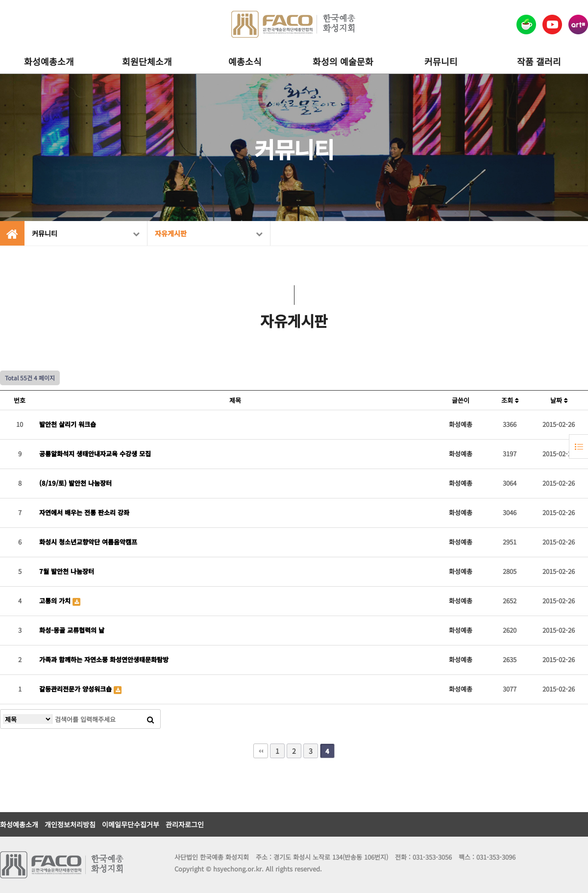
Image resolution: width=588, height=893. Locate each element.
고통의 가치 (56, 601)
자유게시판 (209, 233)
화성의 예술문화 (343, 61)
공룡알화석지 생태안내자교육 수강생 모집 (95, 454)
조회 (510, 400)
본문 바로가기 (0, 0)
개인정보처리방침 (70, 824)
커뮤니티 (441, 61)
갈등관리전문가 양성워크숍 (76, 689)
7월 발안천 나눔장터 (67, 571)
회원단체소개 (147, 61)
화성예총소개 (49, 61)
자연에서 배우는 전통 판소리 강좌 (84, 512)
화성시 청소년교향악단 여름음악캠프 (88, 542)
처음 (261, 751)
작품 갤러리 (539, 61)
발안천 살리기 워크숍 (68, 424)
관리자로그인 (185, 824)
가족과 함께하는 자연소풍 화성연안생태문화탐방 (104, 659)
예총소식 (245, 61)
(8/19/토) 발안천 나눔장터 (75, 483)
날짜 (559, 400)
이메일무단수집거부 (131, 824)
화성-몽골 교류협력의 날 (72, 630)
